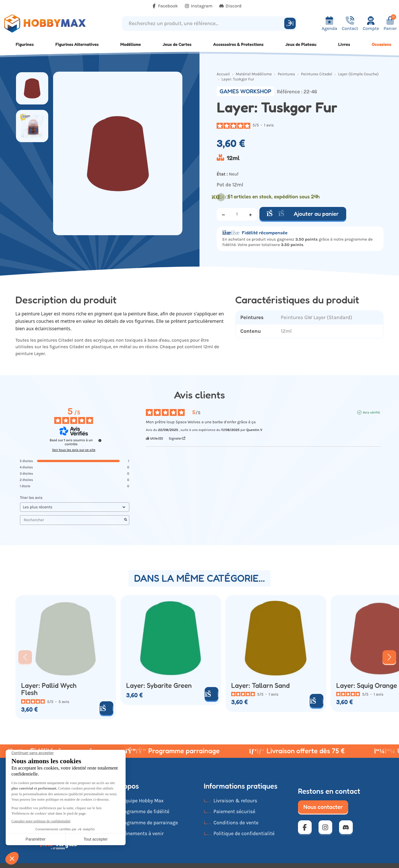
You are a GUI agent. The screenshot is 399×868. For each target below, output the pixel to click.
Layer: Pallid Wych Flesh (49, 689)
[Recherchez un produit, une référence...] (204, 24)
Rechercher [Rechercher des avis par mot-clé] (72, 520)
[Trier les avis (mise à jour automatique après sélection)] (75, 507)
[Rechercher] (290, 23)
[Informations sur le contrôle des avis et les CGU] (100, 440)
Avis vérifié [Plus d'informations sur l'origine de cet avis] (371, 412)
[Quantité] (237, 214)
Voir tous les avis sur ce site (74, 450)
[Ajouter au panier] (106, 708)
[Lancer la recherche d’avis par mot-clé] (126, 520)
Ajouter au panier (303, 214)
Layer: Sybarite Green (159, 686)
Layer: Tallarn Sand (260, 686)
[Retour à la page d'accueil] (50, 24)
